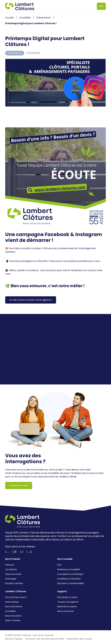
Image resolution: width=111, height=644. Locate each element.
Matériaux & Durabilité (69, 569)
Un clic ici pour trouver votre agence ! (31, 300)
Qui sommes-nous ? (16, 597)
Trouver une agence (68, 602)
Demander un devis (67, 597)
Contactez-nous (19, 485)
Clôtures (10, 565)
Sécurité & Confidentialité (71, 583)
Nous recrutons (13, 616)
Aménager (11, 579)
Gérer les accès (13, 574)
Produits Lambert (14, 583)
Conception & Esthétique (70, 574)
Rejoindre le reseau (67, 607)
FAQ (59, 565)
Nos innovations (14, 607)
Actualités (10, 611)
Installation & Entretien (69, 579)
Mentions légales (14, 639)
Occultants (11, 569)
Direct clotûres (13, 620)
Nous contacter (65, 611)
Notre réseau (12, 602)
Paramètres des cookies (79, 639)
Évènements (15, 53)
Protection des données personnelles (45, 639)
